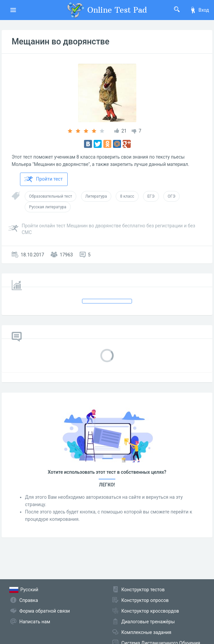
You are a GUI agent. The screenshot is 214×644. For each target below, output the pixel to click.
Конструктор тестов (143, 590)
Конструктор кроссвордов (150, 611)
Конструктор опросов (145, 600)
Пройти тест (43, 179)
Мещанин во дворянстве (60, 42)
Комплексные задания (146, 632)
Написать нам (35, 622)
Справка (29, 600)
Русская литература (48, 207)
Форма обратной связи (45, 611)
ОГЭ (171, 196)
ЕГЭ (151, 196)
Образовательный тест (50, 196)
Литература (96, 196)
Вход (199, 10)
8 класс (127, 196)
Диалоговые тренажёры (148, 622)
